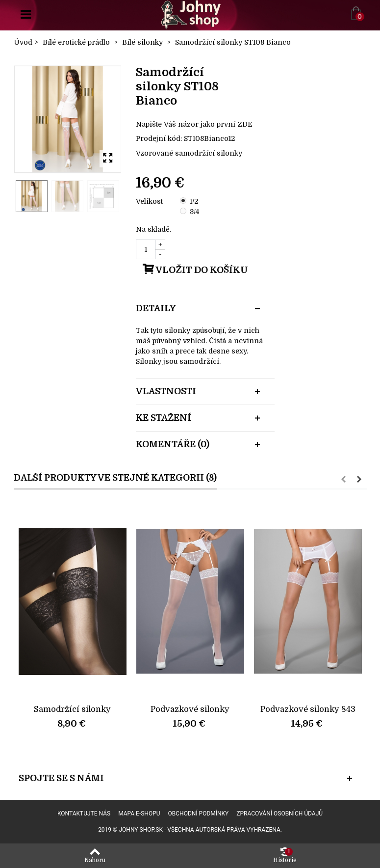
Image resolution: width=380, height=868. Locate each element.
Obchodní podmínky (199, 814)
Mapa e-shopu (139, 814)
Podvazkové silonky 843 (308, 709)
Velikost (150, 201)
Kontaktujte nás (84, 814)
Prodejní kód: (159, 138)
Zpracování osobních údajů (279, 814)
